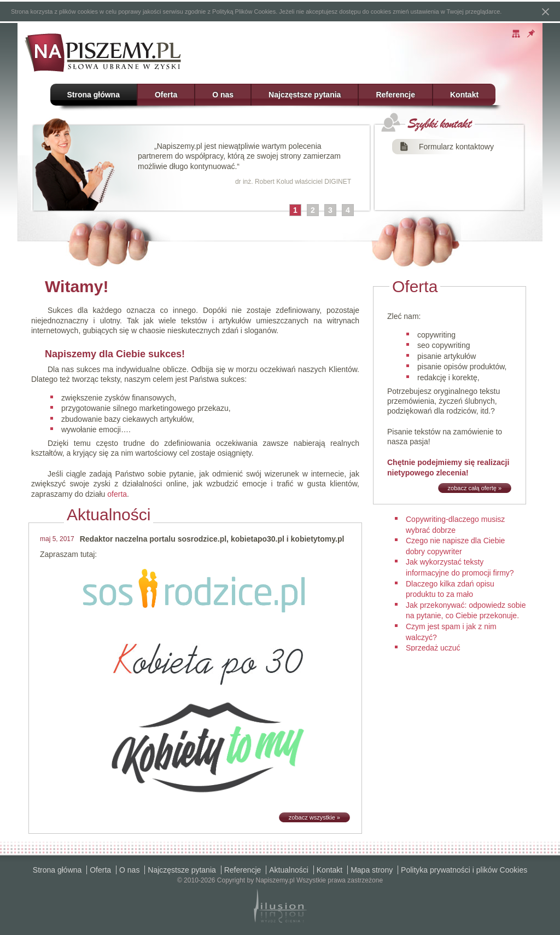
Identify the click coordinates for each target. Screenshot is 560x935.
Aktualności (289, 870)
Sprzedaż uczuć (433, 648)
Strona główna (94, 95)
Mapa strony (372, 870)
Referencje (395, 95)
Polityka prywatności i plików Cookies (464, 870)
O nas (223, 95)
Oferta (166, 95)
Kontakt (464, 95)
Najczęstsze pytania (305, 95)
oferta (117, 494)
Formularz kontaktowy (456, 147)
